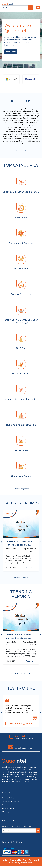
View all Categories (21, 489)
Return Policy (8, 808)
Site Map (6, 812)
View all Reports (21, 577)
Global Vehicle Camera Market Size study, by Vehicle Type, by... (18, 636)
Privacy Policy (8, 798)
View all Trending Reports (21, 674)
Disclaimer (6, 805)
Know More (11, 52)
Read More (31, 568)
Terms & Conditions (10, 801)
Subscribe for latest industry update (17, 826)
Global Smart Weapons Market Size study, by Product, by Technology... (20, 543)
